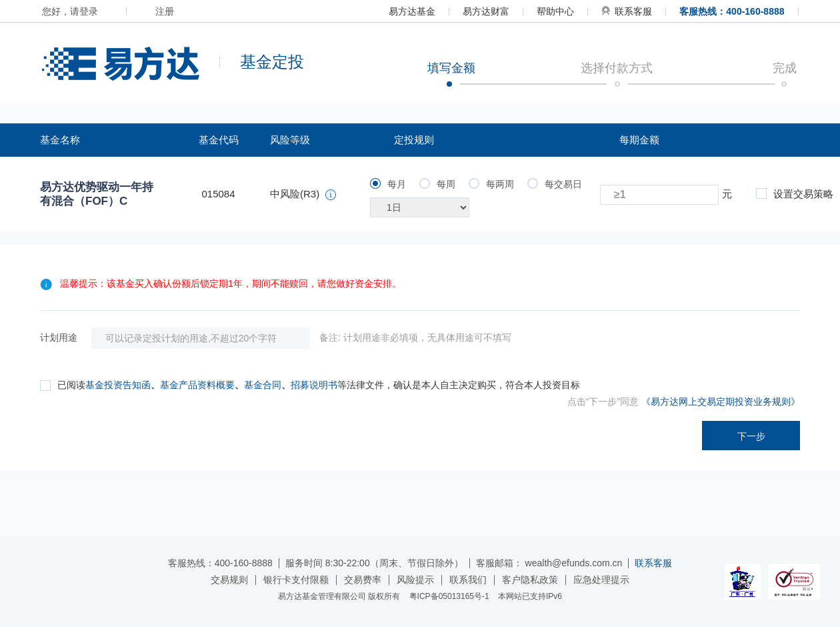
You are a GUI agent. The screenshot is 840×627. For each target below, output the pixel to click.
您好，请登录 (70, 11)
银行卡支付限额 (296, 580)
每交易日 (555, 184)
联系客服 (627, 11)
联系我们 (468, 580)
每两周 (491, 184)
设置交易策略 (795, 194)
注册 (165, 11)
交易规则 (229, 580)
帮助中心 (555, 11)
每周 (437, 184)
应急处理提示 (601, 580)
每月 (388, 184)
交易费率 (363, 580)
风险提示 (415, 580)
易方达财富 (486, 11)
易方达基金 (412, 11)
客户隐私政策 (530, 580)
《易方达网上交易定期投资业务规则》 (721, 402)
